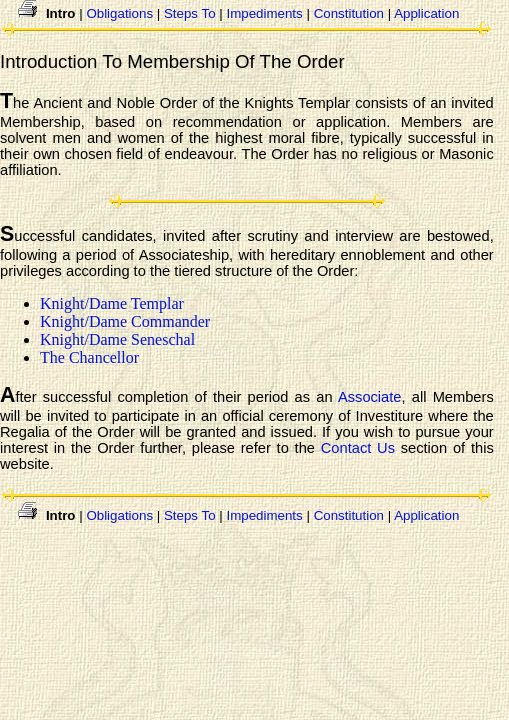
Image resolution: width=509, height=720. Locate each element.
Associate (370, 397)
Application (426, 13)
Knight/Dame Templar (112, 303)
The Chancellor (89, 357)
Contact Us (358, 448)
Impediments (264, 13)
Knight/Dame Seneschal (117, 339)
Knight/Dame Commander (125, 321)
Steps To (190, 13)
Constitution (349, 13)
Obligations (119, 13)
